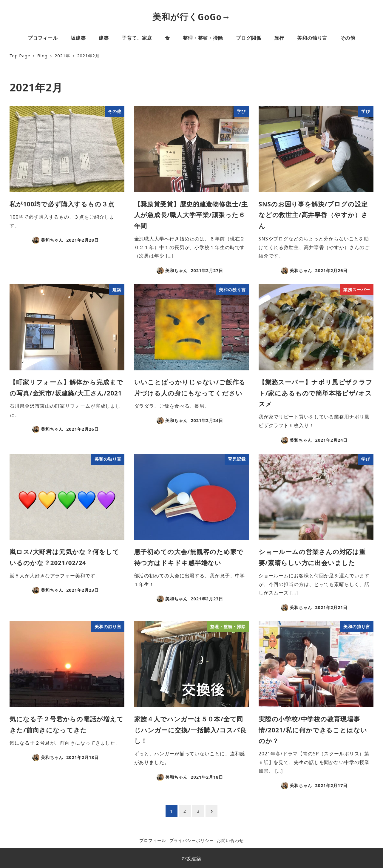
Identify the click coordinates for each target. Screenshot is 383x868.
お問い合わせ (230, 840)
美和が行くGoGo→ (191, 17)
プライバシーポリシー (192, 840)
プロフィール (153, 840)
